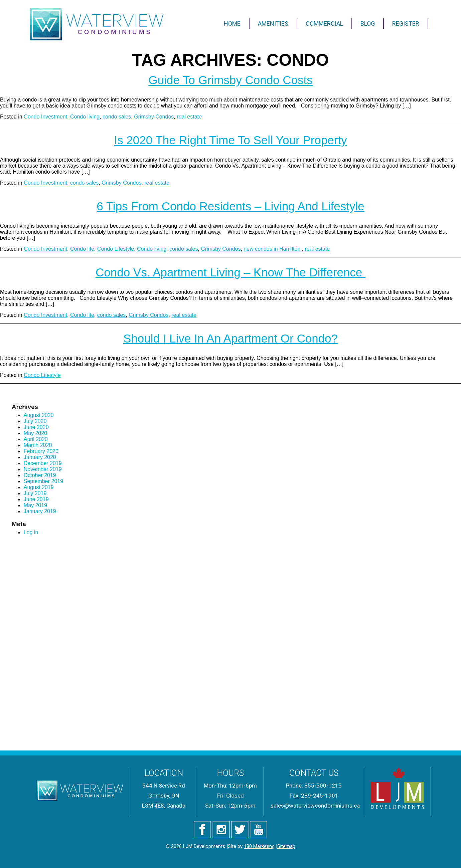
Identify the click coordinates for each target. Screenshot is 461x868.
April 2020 (36, 439)
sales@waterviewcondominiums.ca (315, 806)
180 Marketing (259, 846)
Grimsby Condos (154, 117)
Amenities (273, 24)
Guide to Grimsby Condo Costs (230, 80)
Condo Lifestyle (116, 249)
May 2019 (35, 505)
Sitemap (286, 846)
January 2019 (40, 511)
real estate (189, 117)
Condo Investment (45, 117)
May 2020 (35, 433)
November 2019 (43, 469)
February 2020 (41, 451)
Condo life (82, 249)
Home (232, 24)
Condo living (85, 117)
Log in (31, 532)
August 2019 (39, 487)
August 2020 (39, 415)
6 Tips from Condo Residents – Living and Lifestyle (230, 206)
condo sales (117, 117)
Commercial (324, 24)
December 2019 (43, 463)
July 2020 (35, 421)
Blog (368, 24)
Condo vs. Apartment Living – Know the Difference (230, 272)
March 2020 (38, 445)
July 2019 (35, 493)
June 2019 (36, 499)
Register (406, 24)
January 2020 (40, 457)
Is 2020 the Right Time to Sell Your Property (230, 140)
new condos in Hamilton (273, 249)
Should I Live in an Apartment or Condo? (230, 338)
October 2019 (40, 475)
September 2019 (43, 481)
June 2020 (36, 427)
